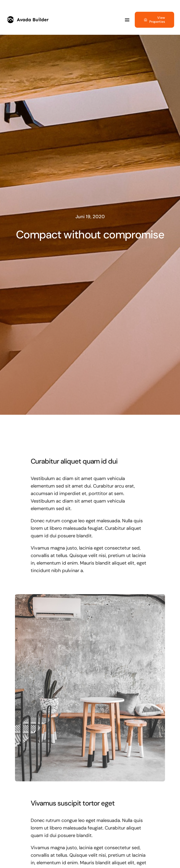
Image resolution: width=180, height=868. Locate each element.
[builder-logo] (28, 19)
